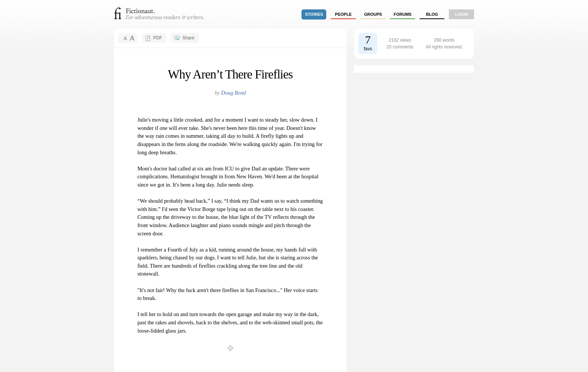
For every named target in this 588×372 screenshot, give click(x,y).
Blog (432, 14)
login (461, 14)
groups (373, 14)
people (343, 14)
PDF (157, 38)
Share (188, 38)
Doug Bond (234, 93)
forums (403, 14)
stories (314, 14)
